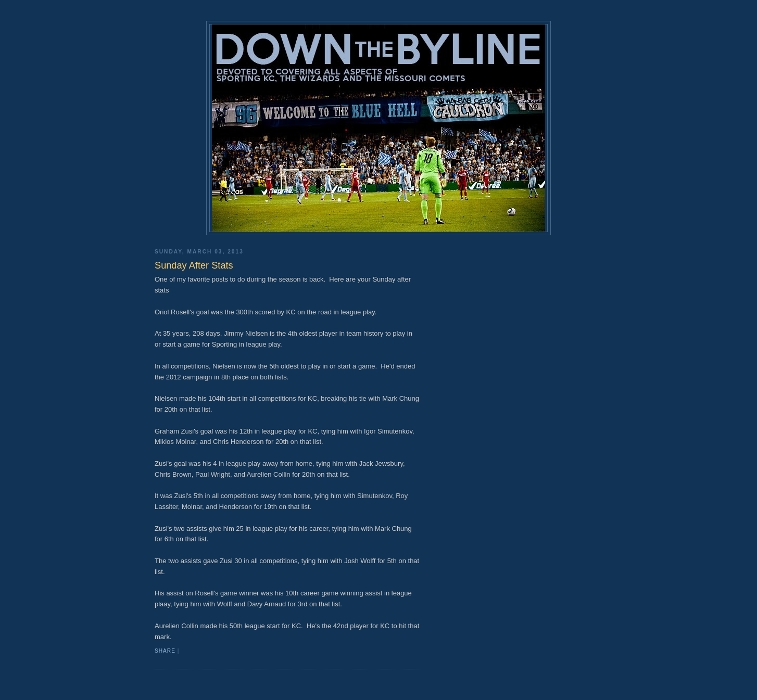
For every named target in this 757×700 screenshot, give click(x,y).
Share (165, 651)
